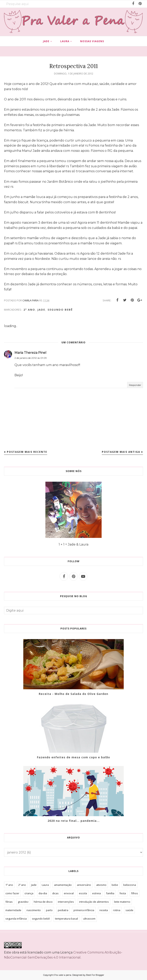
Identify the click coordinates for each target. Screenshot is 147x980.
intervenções (66, 902)
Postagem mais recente (27, 452)
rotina (117, 910)
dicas (55, 893)
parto (49, 910)
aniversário (84, 885)
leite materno (122, 902)
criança (29, 893)
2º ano (29, 310)
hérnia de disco (43, 902)
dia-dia (43, 893)
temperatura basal (66, 919)
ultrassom (89, 919)
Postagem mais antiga (121, 452)
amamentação (63, 885)
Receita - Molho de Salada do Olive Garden (73, 694)
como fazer (12, 893)
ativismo (101, 885)
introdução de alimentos (94, 902)
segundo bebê (60, 310)
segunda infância (16, 919)
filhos (135, 893)
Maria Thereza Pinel (30, 353)
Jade (41, 310)
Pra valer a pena (63, 975)
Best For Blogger (95, 975)
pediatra (63, 910)
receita (104, 910)
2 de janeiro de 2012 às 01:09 (31, 358)
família (110, 893)
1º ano (9, 885)
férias (9, 902)
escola (83, 893)
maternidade (13, 910)
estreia (96, 893)
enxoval (69, 893)
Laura (45, 885)
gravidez (23, 902)
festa (123, 893)
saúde (129, 910)
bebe (115, 885)
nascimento (34, 910)
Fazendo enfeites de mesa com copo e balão (73, 757)
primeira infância (84, 910)
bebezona (130, 885)
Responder (135, 385)
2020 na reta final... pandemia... (74, 821)
